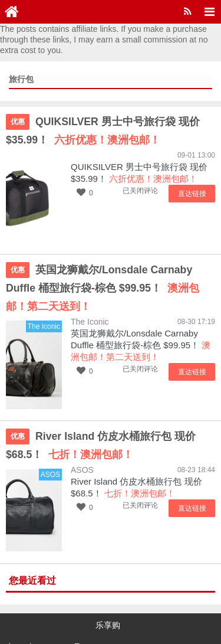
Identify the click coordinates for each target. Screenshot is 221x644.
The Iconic (90, 301)
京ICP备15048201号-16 (50, 620)
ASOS (82, 448)
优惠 (18, 122)
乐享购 (108, 603)
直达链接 (194, 192)
